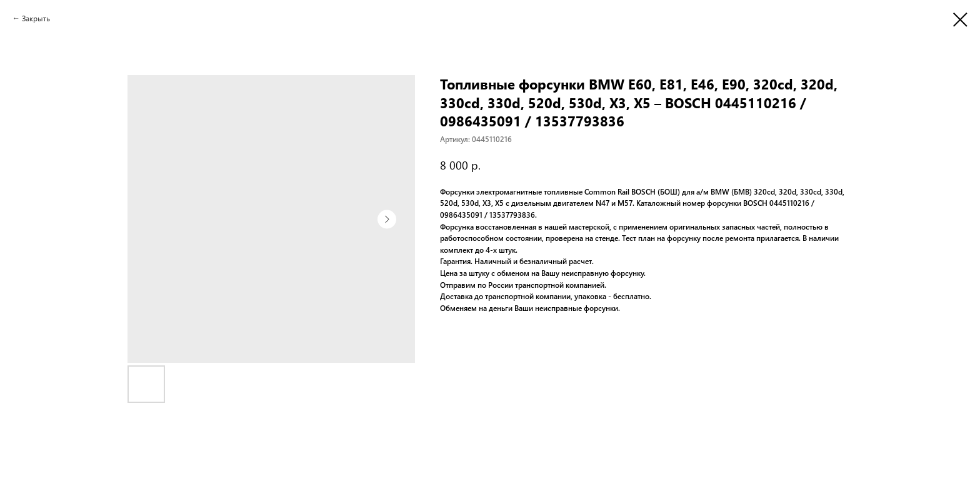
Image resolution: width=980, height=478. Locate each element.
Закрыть (36, 18)
